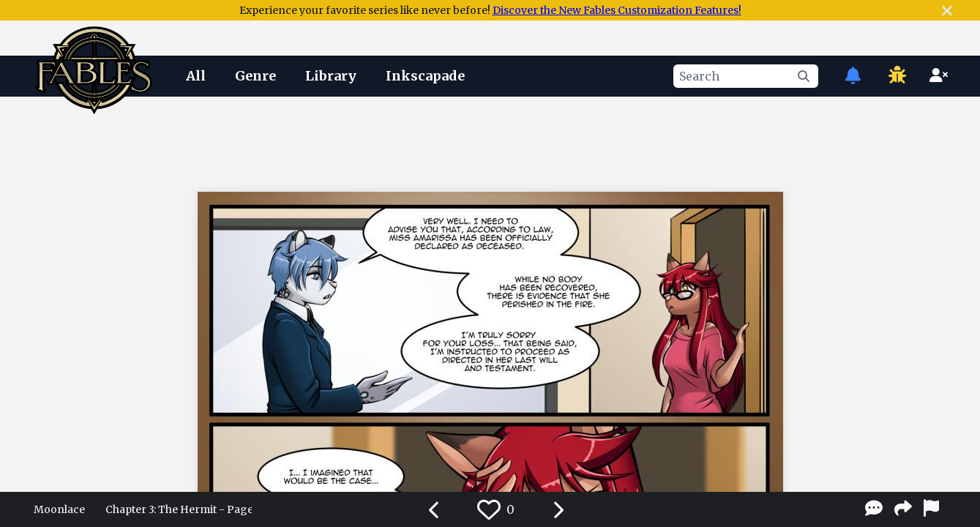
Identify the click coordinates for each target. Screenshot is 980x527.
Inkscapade (425, 76)
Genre (255, 76)
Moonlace (59, 509)
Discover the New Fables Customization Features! (617, 10)
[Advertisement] (490, 141)
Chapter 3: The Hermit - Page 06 (179, 509)
